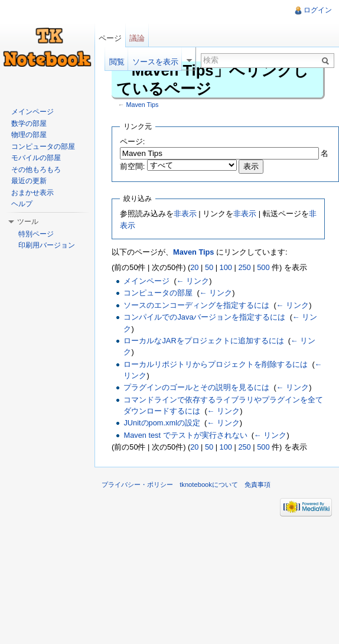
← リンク (193, 281)
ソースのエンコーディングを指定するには (196, 305)
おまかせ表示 (32, 193)
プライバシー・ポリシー (137, 484)
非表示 (185, 214)
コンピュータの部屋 (158, 293)
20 (194, 267)
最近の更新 (29, 181)
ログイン (318, 10)
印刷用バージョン (47, 245)
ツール (28, 222)
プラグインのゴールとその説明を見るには (196, 387)
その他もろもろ (36, 170)
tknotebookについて (209, 484)
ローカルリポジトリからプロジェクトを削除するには (216, 364)
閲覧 (117, 62)
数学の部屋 (29, 123)
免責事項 (257, 484)
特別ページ (36, 234)
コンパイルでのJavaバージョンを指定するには (204, 317)
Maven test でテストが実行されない (185, 435)
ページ (110, 38)
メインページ (146, 281)
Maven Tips (143, 105)
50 (209, 267)
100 (226, 267)
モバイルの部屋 (36, 158)
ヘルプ (22, 204)
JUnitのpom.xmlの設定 (162, 423)
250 (244, 267)
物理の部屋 (29, 135)
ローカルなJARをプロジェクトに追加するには (203, 341)
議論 (137, 38)
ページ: (133, 142)
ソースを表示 (155, 62)
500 (263, 267)
